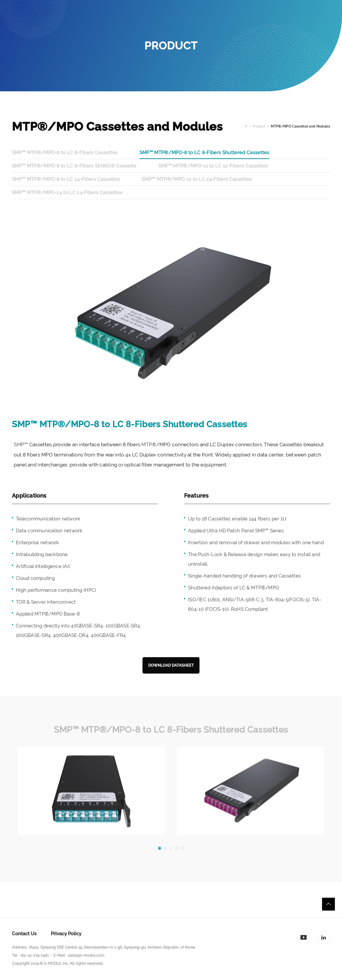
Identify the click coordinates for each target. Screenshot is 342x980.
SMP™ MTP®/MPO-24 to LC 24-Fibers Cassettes (67, 201)
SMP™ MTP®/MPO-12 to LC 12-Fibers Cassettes (213, 175)
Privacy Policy (66, 934)
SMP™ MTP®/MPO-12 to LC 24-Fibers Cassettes (197, 188)
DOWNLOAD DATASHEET (171, 674)
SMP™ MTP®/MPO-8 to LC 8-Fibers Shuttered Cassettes (204, 161)
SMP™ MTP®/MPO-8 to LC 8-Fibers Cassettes (65, 161)
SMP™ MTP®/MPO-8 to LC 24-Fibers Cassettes (66, 188)
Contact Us (24, 934)
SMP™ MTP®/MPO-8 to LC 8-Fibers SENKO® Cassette (74, 175)
